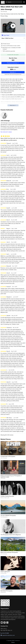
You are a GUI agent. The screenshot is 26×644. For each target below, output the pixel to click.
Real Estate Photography (7, 591)
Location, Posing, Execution (7, 496)
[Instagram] (7, 623)
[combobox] (14, 2)
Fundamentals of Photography (8, 456)
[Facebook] (5, 623)
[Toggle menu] (24, 2)
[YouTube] (2, 623)
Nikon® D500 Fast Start (7, 38)
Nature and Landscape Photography (9, 552)
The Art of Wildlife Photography (8, 515)
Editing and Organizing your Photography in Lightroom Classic (11, 476)
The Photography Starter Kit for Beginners (11, 535)
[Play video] (13, 26)
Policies (13, 642)
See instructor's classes (6, 132)
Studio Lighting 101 (5, 572)
